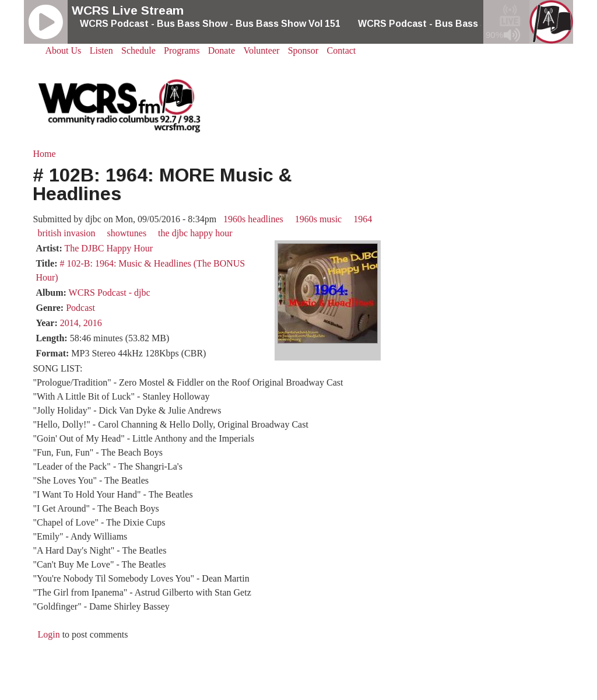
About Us (64, 50)
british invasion (66, 233)
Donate (222, 50)
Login (48, 634)
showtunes (127, 233)
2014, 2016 (81, 323)
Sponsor (303, 50)
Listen (101, 50)
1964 (363, 219)
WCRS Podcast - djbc (110, 293)
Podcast (80, 308)
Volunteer (261, 50)
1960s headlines (253, 219)
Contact (342, 50)
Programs (182, 50)
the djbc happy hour (195, 233)
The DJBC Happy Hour (108, 248)
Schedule (138, 50)
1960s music (318, 219)
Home (44, 154)
